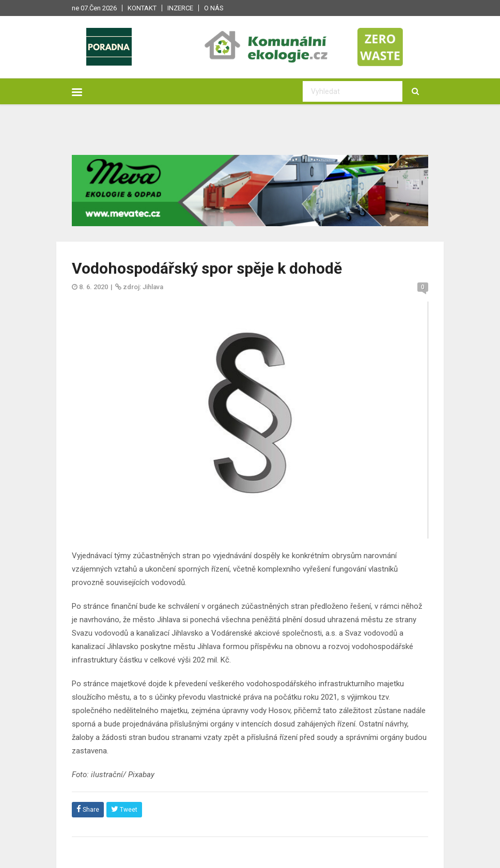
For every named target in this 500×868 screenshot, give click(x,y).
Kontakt (142, 8)
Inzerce (180, 8)
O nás (214, 8)
